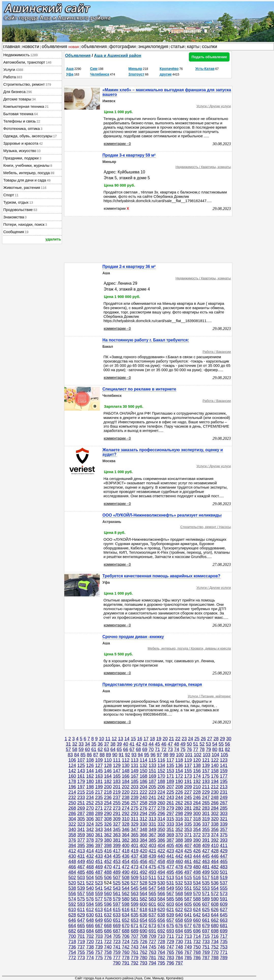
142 (72, 771)
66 (126, 749)
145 (99, 771)
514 (179, 878)
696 (197, 931)
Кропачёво (169, 69)
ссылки (210, 47)
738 (90, 947)
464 (215, 862)
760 (126, 952)
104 (215, 755)
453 (117, 862)
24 (191, 739)
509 (134, 878)
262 (179, 803)
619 (153, 910)
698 (215, 931)
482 (215, 867)
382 (126, 840)
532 (179, 883)
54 (215, 744)
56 (227, 744)
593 (81, 904)
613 (99, 910)
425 (188, 851)
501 (224, 872)
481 (206, 867)
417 (117, 851)
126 (90, 765)
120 (197, 760)
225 (170, 792)
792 (134, 963)
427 (206, 851)
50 (189, 744)
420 (143, 851)
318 (197, 819)
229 (206, 792)
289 (99, 813)
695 (188, 931)
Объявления (78, 56)
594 (90, 904)
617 (134, 910)
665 (81, 926)
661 (206, 920)
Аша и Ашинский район (118, 56)
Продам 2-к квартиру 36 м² (129, 267)
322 (72, 824)
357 (224, 830)
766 (179, 952)
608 (215, 904)
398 (108, 846)
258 (143, 803)
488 (108, 872)
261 (170, 803)
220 (126, 792)
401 (134, 846)
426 (197, 851)
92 (128, 755)
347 (134, 830)
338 (215, 824)
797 (179, 963)
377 (81, 840)
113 (134, 760)
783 (170, 958)
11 (108, 739)
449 (81, 862)
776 (108, 958)
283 (206, 808)
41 (132, 744)
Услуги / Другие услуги (214, 106)
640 (179, 915)
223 (153, 792)
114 (143, 760)
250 (72, 803)
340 (72, 830)
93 (134, 755)
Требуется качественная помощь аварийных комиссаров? (161, 576)
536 (215, 883)
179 (81, 781)
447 (224, 856)
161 (81, 776)
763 (153, 952)
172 (179, 776)
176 (215, 776)
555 (224, 888)
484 (72, 872)
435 (117, 856)
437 (134, 856)
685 (99, 931)
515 (188, 878)
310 (126, 819)
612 (90, 910)
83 (70, 755)
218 (108, 792)
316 (179, 819)
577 (99, 899)
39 (119, 744)
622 (179, 910)
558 (90, 894)
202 (126, 787)
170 (161, 776)
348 (143, 830)
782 (161, 958)
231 (224, 792)
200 (108, 787)
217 (99, 792)
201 (117, 787)
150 (143, 771)
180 (90, 781)
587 (188, 899)
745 (153, 947)
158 (215, 771)
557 (81, 894)
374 (215, 835)
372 (197, 835)
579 (117, 899)
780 (143, 958)
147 (117, 771)
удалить (53, 239)
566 (161, 894)
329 (134, 824)
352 (179, 830)
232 (72, 797)
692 (161, 931)
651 (117, 920)
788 (215, 958)
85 (83, 755)
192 (197, 781)
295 (153, 813)
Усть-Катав (205, 69)
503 (81, 878)
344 (108, 830)
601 (153, 904)
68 (138, 749)
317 (188, 819)
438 (143, 856)
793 (143, 963)
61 (94, 749)
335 (188, 824)
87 (96, 755)
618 (143, 910)
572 (215, 894)
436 (126, 856)
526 (126, 883)
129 (117, 765)
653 (134, 920)
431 (81, 856)
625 (206, 910)
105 (224, 755)
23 (184, 739)
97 (159, 755)
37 (106, 744)
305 (81, 819)
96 (153, 755)
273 (117, 808)
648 (90, 920)
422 (161, 851)
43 (145, 744)
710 (161, 936)
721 (99, 942)
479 (188, 867)
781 (153, 958)
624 (197, 910)
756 (90, 952)
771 (224, 952)
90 (115, 755)
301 (206, 813)
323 (81, 824)
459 (170, 862)
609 (224, 904)
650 (108, 920)
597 (117, 904)
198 (90, 787)
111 (117, 760)
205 (153, 787)
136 (179, 765)
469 (99, 867)
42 (138, 744)
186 (143, 781)
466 (72, 867)
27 (210, 739)
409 (206, 846)
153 (170, 771)
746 (161, 947)
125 (81, 765)
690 (143, 931)
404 (161, 846)
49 (183, 744)
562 (126, 894)
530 (161, 883)
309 (117, 819)
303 (224, 813)
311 (134, 819)
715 (206, 936)
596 (108, 904)
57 (68, 749)
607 (206, 904)
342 (90, 830)
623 (188, 910)
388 (179, 840)
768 (197, 952)
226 (179, 792)
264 (197, 803)
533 (188, 883)
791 (126, 963)
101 (189, 755)
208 (179, 787)
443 (188, 856)
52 (202, 744)
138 (197, 765)
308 (108, 819)
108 (90, 760)
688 (126, 931)
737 (81, 947)
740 (108, 947)
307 (99, 819)
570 (197, 894)
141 (224, 765)
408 (197, 846)
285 (224, 808)
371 (188, 835)
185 (134, 781)
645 (224, 915)
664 (72, 926)
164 (108, 776)
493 (153, 872)
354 (197, 830)
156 (197, 771)
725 (134, 942)
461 (188, 862)
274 (126, 808)
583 (153, 899)
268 (72, 808)
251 (81, 803)
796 (170, 963)
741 (117, 947)
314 (161, 819)
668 (108, 926)
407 (188, 846)
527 (134, 883)
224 (161, 792)
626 (215, 910)
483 (224, 867)
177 (224, 776)
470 (108, 867)
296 (161, 813)
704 (108, 936)
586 (179, 899)
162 (90, 776)
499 (206, 872)
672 (143, 926)
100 (180, 755)
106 (72, 760)
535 (206, 883)
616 (126, 910)
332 (161, 824)
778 (126, 958)
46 (164, 744)
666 (90, 926)
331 (153, 824)
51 (196, 744)
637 (153, 915)
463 (206, 862)
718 (72, 942)
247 (206, 797)
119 (188, 760)
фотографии (123, 47)
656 (161, 920)
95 (147, 755)
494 (161, 872)
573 (224, 894)
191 (188, 781)
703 (99, 936)
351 (170, 830)
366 (143, 835)
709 (153, 936)
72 (164, 749)
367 (153, 835)
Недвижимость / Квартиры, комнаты (203, 167)
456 (143, 862)
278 (161, 808)
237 (117, 797)
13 (120, 739)
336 (197, 824)
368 (161, 835)
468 (90, 867)
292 (126, 813)
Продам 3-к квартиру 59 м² (129, 155)
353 (188, 830)
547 (153, 888)
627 (224, 910)
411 (224, 846)
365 (134, 835)
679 (206, 926)
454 (126, 862)
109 (99, 760)
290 (108, 813)
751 (206, 947)
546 (143, 888)
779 (134, 958)
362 (108, 835)
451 (99, 862)
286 (72, 813)
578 (108, 899)
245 (188, 797)
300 (197, 813)
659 (188, 920)
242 (161, 797)
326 (108, 824)
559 (99, 894)
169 (153, 776)
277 (153, 808)
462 (197, 862)
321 (224, 819)
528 (143, 883)
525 (117, 883)
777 (117, 958)
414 (90, 851)
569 (188, 894)
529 (152, 883)
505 (99, 878)
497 (188, 872)
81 (221, 749)
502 (72, 878)
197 (81, 787)
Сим (94, 69)
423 (170, 851)
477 (170, 867)
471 (117, 867)
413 (81, 851)
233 (81, 797)
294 (143, 813)
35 (94, 744)
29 (222, 739)
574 (72, 899)
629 (81, 915)
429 (224, 851)
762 (143, 952)
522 (90, 883)
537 (224, 883)
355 (206, 830)
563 (134, 894)
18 (153, 739)
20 (165, 739)
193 (206, 781)
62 (100, 749)
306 (90, 819)
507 (117, 878)
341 (81, 830)
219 (117, 792)
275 (134, 808)
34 (87, 744)
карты (193, 47)
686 (108, 931)
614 (108, 910)
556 (72, 894)
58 (75, 749)
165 (117, 776)
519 (224, 878)
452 (108, 862)
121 (206, 760)
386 (161, 840)
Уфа (70, 74)
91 (121, 755)
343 (99, 830)
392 (215, 840)
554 (215, 888)
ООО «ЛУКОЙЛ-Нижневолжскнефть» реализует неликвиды (162, 515)
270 (90, 808)
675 (170, 926)
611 (81, 910)
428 (215, 851)
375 (224, 835)
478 (179, 867)
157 (206, 771)
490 (126, 872)
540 (90, 888)
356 (215, 830)
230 (215, 792)
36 (100, 744)
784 (179, 958)
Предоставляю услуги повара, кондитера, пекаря (152, 684)
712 (179, 936)
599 (134, 904)
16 (140, 739)
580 (126, 899)
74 (177, 749)
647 (81, 920)
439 (153, 856)
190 (179, 781)
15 (133, 739)
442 (179, 856)
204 (143, 787)
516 (197, 878)
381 (117, 840)
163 (99, 776)
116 (161, 760)
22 (178, 739)
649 (99, 920)
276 (143, 808)
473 (134, 867)
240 (143, 797)
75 (183, 749)
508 (126, 878)
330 (143, 824)
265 (206, 803)
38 (113, 744)
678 (197, 926)
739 (99, 947)
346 (126, 830)
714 (197, 936)
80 (215, 749)
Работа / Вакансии (217, 352)
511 (153, 878)
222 (143, 792)
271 (99, 808)
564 (143, 894)
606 (197, 904)
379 (99, 840)
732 (197, 942)
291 (117, 813)
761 (134, 952)
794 (153, 963)
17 (146, 739)
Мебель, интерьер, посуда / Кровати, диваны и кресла (189, 648)
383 (134, 840)
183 (117, 781)
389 (188, 840)
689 (134, 931)
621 (170, 910)
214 (72, 792)
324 (90, 824)
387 (170, 840)
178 (72, 781)
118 (179, 760)
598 (126, 904)
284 (215, 808)
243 (170, 797)
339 (224, 824)
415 (99, 851)
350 (161, 830)
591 (224, 899)
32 (75, 744)
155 (188, 771)
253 (99, 803)
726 (143, 942)
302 (215, 813)
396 (90, 846)
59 (81, 749)
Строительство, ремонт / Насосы (205, 527)
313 (153, 819)
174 (197, 776)
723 (117, 942)
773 (81, 958)
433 (99, 856)
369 (170, 835)
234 (90, 797)
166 (126, 776)
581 (134, 899)
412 (72, 851)
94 (140, 755)
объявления (60, 47)
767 (188, 952)
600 (143, 904)
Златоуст (136, 74)
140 (215, 765)
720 (90, 942)
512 (161, 878)
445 (206, 856)
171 (170, 776)
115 (153, 760)
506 (108, 878)
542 (108, 888)
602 (161, 904)
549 (170, 888)
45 (158, 744)
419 (134, 851)
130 (126, 765)
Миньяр (135, 69)
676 (179, 926)
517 (206, 878)
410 (215, 846)
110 (108, 760)
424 (179, 851)
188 (161, 781)
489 (117, 872)
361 (99, 835)
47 (170, 744)
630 (90, 915)
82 (227, 749)
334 (179, 824)
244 (179, 797)
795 (161, 963)
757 (99, 952)
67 (132, 749)
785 (188, 958)
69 (145, 749)
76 (189, 749)
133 (153, 765)
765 (170, 952)
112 (126, 760)
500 (215, 872)
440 (161, 856)
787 (206, 958)
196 (72, 787)
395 (81, 846)
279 (170, 808)
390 (197, 840)
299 (188, 813)
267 (224, 803)
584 (161, 899)
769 (206, 952)
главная (11, 47)
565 (153, 894)
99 (172, 755)
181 (99, 781)
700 (72, 936)
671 (134, 926)
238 (126, 797)
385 (153, 840)
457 (153, 862)
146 (108, 771)
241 (153, 797)
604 (179, 904)
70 (151, 749)
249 (224, 797)
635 (134, 915)
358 (72, 835)
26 (203, 739)
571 (206, 894)
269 (81, 808)
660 (197, 920)
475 (153, 867)
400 (126, 846)
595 (99, 904)
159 (224, 771)
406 (179, 846)
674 (161, 926)
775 (99, 958)
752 (215, 947)
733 (206, 942)
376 (72, 840)
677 (188, 926)
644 (215, 915)
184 (126, 781)
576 (90, 899)
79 (208, 749)
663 (224, 920)
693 (170, 931)
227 (188, 792)
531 (170, 883)
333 (170, 824)
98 (166, 755)
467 (81, 867)
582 (143, 899)
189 (170, 781)
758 (108, 952)
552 (197, 888)
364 (126, 835)
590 (215, 899)
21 (172, 739)
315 (170, 819)
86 (89, 755)
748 (179, 947)
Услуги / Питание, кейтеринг (209, 696)
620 (161, 910)
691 (153, 931)
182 (108, 781)
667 (99, 926)
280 (179, 808)
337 (206, 824)
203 (134, 787)
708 (143, 936)
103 (206, 755)
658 (179, 920)
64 (113, 749)
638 (161, 915)
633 (117, 915)
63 (106, 749)
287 (81, 813)
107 (81, 760)
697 (206, 931)
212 (215, 787)
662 (215, 920)
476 (161, 867)
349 (153, 830)
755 (81, 952)
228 (197, 792)
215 (81, 792)
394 (72, 846)
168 (143, 776)
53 (208, 744)
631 (99, 915)
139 (206, 765)
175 (206, 776)
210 (197, 787)
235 (99, 797)
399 (117, 846)
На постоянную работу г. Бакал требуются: (146, 340)
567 (170, 894)
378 (90, 840)
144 (90, 771)
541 (99, 888)
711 (170, 936)
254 (108, 803)
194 (215, 781)
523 (99, 883)
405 (170, 846)
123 (224, 760)
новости (31, 47)
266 (215, 803)
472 (126, 867)
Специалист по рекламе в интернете (139, 389)
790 (117, 963)
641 (188, 915)
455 (134, 862)
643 (206, 915)
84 (77, 755)
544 (126, 888)
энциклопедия (153, 47)
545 (134, 888)
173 (188, 776)
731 (188, 942)
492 (143, 872)
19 (159, 739)
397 (99, 846)
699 (224, 931)
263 (188, 803)
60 (87, 749)
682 (72, 931)
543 (117, 888)
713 (188, 936)
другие (166, 74)
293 (134, 813)
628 (72, 915)
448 (72, 862)
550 (179, 888)
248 (215, 797)
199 (99, 787)
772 (72, 958)
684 (90, 931)
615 (117, 910)
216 (90, 792)
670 (126, 926)
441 (170, 856)
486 (90, 872)
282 (197, 808)
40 (126, 744)
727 (153, 942)
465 (224, 862)
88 (102, 755)
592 (72, 904)
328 (126, 824)
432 (90, 856)
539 (81, 888)
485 (81, 872)
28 (216, 739)
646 (72, 920)
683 (81, 931)
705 (117, 936)
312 (143, 819)
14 (127, 739)
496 (179, 872)
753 (224, 947)
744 (143, 947)
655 (153, 920)
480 (197, 867)
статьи (178, 47)
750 (197, 947)
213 (224, 787)
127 (99, 765)
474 (143, 867)
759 (117, 952)
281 (188, 808)
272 (108, 808)
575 (81, 899)
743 (134, 947)
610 (72, 910)
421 (153, 851)
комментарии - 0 (117, 144)
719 (81, 942)
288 (90, 813)
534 (197, 883)
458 (161, 862)
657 (170, 920)
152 (161, 771)
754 (72, 952)
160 (72, 776)
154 (179, 771)
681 (224, 926)
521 (81, 883)
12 (114, 739)
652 (126, 920)
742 (126, 947)
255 (117, 803)
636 (143, 915)
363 (117, 835)
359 (81, 835)
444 (197, 856)
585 (170, 899)
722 (108, 942)
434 (108, 856)
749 (188, 947)
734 (215, 942)
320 (215, 819)
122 (215, 760)
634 (126, 915)
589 (206, 899)
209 (188, 787)
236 (108, 797)
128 (108, 765)
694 (179, 931)
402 (143, 846)
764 (161, 952)
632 (108, 915)
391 (206, 840)
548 (161, 888)
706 (126, 936)
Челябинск (100, 74)
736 (72, 947)
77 (196, 749)
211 (206, 787)
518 (215, 878)
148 (126, 771)
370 (179, 835)
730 (179, 942)
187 (153, 781)
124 (72, 765)
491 (134, 872)
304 (72, 819)
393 (224, 840)
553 (206, 888)
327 (117, 824)
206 (161, 787)
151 (153, 771)
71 (158, 749)
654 (143, 920)
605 (188, 904)
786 (197, 958)
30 (229, 739)
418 (126, 851)
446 (215, 856)
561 (117, 894)
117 (170, 760)
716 (215, 936)
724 (126, 942)
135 (170, 765)
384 (143, 840)
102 (197, 755)
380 (108, 840)
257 (134, 803)
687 (117, 931)
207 (170, 787)
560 (108, 894)
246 (197, 797)
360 (90, 835)
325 (99, 824)
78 (202, 749)
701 (81, 936)
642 (197, 915)
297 (170, 813)
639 (170, 915)
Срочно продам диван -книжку (133, 637)
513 (170, 878)
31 (68, 744)
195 (224, 781)
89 (109, 755)
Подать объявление (209, 57)
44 (151, 744)
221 (134, 792)
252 (90, 803)
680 (215, 926)
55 (221, 744)
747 (170, 947)
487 (99, 872)
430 (72, 856)
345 (117, 830)
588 (197, 899)
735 (224, 942)
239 (134, 797)
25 (197, 739)
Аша (70, 69)
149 (134, 771)
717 (224, 936)
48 (177, 744)
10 (101, 739)
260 (161, 803)
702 (90, 936)
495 (170, 872)
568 (179, 894)
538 (72, 888)
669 (117, 926)
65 (119, 749)
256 (126, 803)
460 (179, 862)
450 (90, 862)
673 (153, 926)
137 (188, 765)
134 (161, 765)
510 (143, 878)
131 (134, 765)
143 (81, 771)
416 (108, 851)
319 (206, 819)
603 (170, 904)
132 (143, 765)
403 (153, 846)
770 (215, 952)
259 (153, 803)
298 (179, 813)
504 (90, 878)
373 (206, 835)
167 (134, 776)
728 (161, 942)
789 (224, 958)
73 (170, 749)
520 (72, 883)
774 (90, 958)
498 (197, 872)
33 (81, 744)
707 (134, 936)
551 (188, 888)
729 (170, 942)
